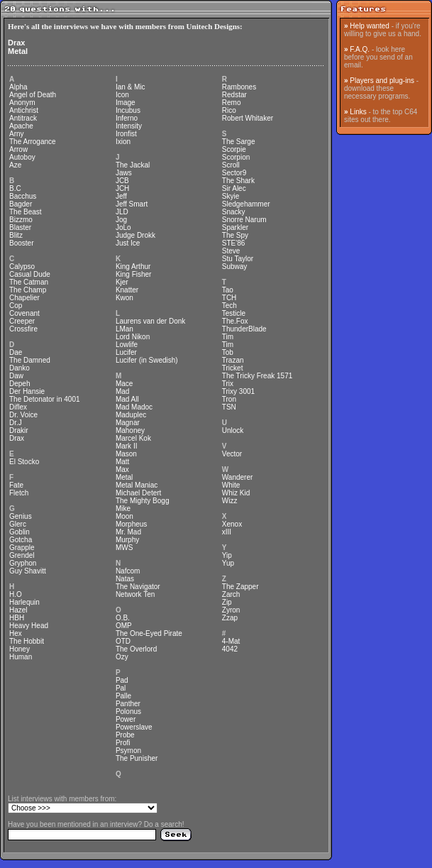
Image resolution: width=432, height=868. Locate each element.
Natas (125, 579)
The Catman (29, 282)
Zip (227, 602)
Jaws (124, 173)
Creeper (22, 321)
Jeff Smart (132, 204)
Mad (122, 391)
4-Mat (231, 641)
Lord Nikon (133, 337)
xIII (227, 532)
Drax (16, 43)
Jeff (121, 196)
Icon (122, 95)
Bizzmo (21, 220)
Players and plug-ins (382, 81)
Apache (21, 126)
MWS (124, 548)
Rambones (239, 87)
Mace (124, 384)
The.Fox (235, 321)
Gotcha (21, 540)
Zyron (231, 610)
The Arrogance (33, 142)
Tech (229, 306)
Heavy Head (29, 626)
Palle (123, 696)
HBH (17, 618)
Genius (21, 516)
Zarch (231, 594)
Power (126, 719)
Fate (16, 485)
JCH (122, 188)
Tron (229, 399)
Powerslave (134, 727)
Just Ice (128, 243)
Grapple (22, 548)
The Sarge (239, 142)
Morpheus (131, 524)
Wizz (230, 501)
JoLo (123, 227)
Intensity (129, 126)
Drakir (19, 430)
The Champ (28, 290)
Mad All (127, 399)
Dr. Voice (23, 415)
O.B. (123, 618)
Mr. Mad (128, 532)
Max (122, 469)
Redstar (234, 95)
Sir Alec (234, 188)
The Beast (26, 212)
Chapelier (24, 298)
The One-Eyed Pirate (149, 633)
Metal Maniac (137, 485)
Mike (123, 509)
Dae (16, 352)
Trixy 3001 (238, 391)
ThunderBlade (244, 329)
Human (21, 657)
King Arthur (133, 267)
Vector (232, 454)
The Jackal (133, 165)
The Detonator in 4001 (45, 399)
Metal (18, 51)
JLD (122, 212)
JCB (122, 181)
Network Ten (135, 594)
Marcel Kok (133, 438)
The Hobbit (27, 641)
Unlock (233, 430)
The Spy (235, 235)
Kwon (124, 298)
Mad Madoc (134, 407)
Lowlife (127, 345)
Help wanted (370, 26)
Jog (121, 220)
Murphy (127, 540)
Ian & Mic (131, 87)
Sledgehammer (246, 204)
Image (126, 103)
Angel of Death (33, 95)
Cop (16, 306)
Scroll (231, 165)
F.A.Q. (360, 49)
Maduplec (131, 415)
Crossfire (23, 329)
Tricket (233, 368)
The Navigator (138, 587)
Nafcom (128, 571)
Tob (228, 352)
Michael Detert (138, 493)
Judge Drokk (135, 235)
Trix (228, 384)
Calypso (22, 267)
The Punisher (137, 758)
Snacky (234, 212)
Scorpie (234, 149)
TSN (229, 407)
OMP (124, 626)
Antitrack (23, 118)
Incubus (128, 110)
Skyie (231, 196)
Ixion (123, 142)
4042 (230, 649)
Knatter (127, 290)
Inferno (127, 118)
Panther (128, 704)
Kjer (122, 282)
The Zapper (240, 587)
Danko (20, 368)
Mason (126, 454)
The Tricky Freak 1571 (257, 376)
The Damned (30, 360)
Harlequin (24, 602)
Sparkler (235, 227)
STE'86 (233, 243)
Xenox (232, 524)
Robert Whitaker (248, 118)
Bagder (21, 204)
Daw (16, 376)
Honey (20, 649)
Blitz (16, 235)
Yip (227, 555)
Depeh (20, 384)
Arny (17, 134)
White (231, 485)
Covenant (24, 313)
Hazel (18, 610)
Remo (232, 103)
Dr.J (16, 423)
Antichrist (24, 110)
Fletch (19, 493)
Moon (124, 516)
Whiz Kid (236, 493)
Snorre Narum (244, 220)
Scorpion (236, 157)
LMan (124, 329)
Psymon (128, 751)
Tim (228, 337)
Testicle (234, 313)
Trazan (233, 360)
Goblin (20, 532)
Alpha (18, 87)
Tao (228, 290)
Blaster (20, 227)
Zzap (230, 618)
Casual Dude (30, 274)
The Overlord (136, 649)
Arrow (18, 149)
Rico (229, 110)
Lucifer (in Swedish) (147, 360)
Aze (15, 165)
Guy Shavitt (28, 571)
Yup (228, 563)
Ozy (122, 657)
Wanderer (238, 477)
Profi (123, 743)
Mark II (127, 446)
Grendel (22, 555)
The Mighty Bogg (143, 501)
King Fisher (134, 274)
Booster (21, 243)
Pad (122, 680)
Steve (231, 251)
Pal (121, 688)
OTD (123, 641)
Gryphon (23, 563)
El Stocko (24, 462)
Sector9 (234, 173)
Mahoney (130, 430)
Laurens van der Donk (150, 321)
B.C (15, 188)
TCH (229, 298)
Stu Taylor (238, 259)
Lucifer (126, 352)
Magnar (128, 423)
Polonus (128, 712)
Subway (235, 267)
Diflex (18, 407)
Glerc (18, 524)
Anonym (22, 103)
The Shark (238, 181)
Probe (125, 735)
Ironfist (126, 134)
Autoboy (22, 157)
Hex (16, 633)
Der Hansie (27, 391)
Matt (122, 462)
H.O (16, 594)
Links (358, 112)
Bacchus (23, 196)
